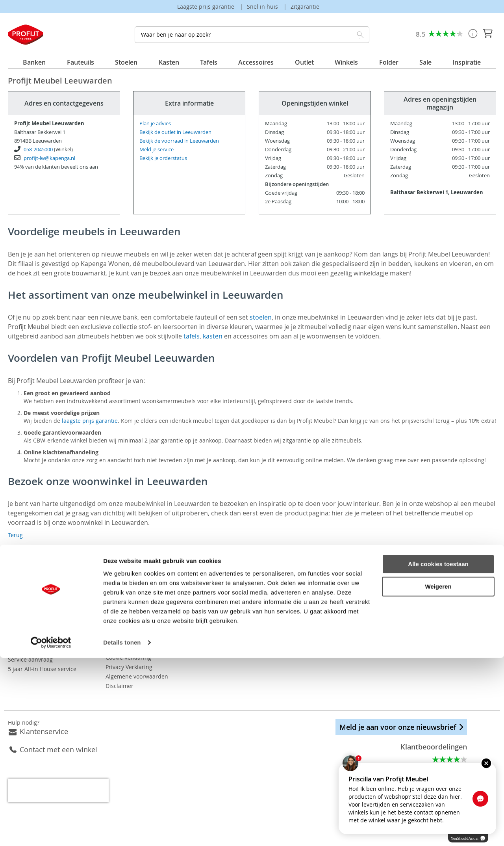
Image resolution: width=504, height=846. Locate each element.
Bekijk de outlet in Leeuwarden (175, 132)
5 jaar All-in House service (42, 669)
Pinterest (425, 606)
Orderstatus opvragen (37, 631)
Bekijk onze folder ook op (183, 622)
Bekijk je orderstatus (163, 158)
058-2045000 (38, 149)
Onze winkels (147, 603)
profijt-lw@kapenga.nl (49, 158)
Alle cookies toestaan (438, 752)
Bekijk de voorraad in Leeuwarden (179, 141)
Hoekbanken (268, 631)
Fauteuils (264, 641)
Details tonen (122, 830)
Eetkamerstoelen (274, 603)
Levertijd (19, 641)
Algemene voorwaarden (161, 667)
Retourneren (25, 650)
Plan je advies (155, 123)
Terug (15, 535)
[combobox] (252, 35)
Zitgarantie (305, 7)
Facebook (382, 606)
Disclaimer (144, 676)
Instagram (404, 606)
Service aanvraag (30, 659)
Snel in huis (263, 7)
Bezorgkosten (26, 612)
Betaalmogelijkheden (36, 622)
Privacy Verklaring (153, 657)
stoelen (261, 317)
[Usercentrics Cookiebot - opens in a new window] (51, 831)
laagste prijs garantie (90, 421)
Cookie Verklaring (153, 648)
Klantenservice (44, 722)
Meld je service (157, 149)
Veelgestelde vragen (34, 603)
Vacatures (143, 612)
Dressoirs (264, 612)
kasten (213, 336)
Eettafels (263, 622)
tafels (192, 336)
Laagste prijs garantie (207, 7)
